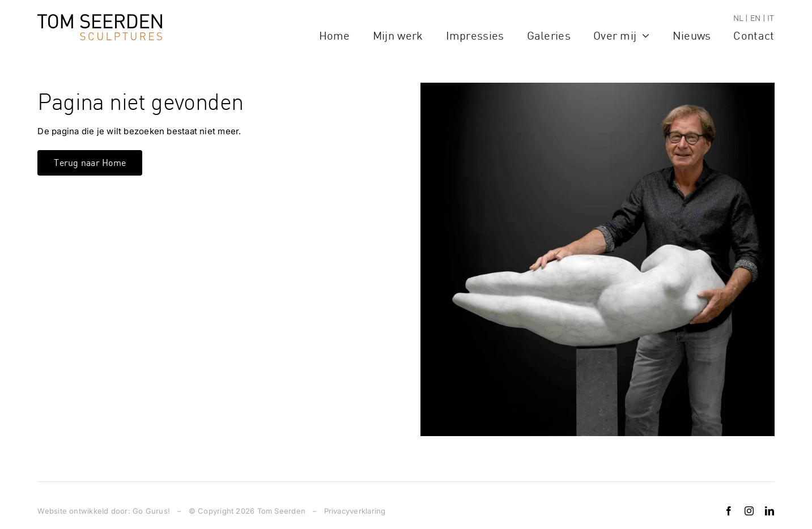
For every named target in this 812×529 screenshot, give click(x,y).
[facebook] (729, 511)
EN (755, 18)
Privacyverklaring (355, 511)
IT (771, 18)
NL (738, 18)
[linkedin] (770, 511)
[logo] (100, 18)
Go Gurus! (151, 511)
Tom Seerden (281, 511)
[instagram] (749, 511)
